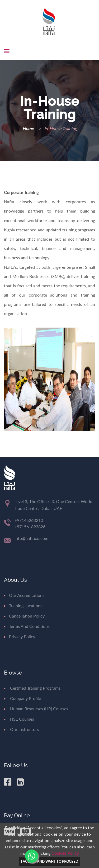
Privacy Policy (20, 636)
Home (29, 128)
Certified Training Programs (32, 688)
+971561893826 (30, 526)
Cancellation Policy (24, 616)
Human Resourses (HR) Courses (36, 709)
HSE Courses (19, 719)
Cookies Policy (65, 853)
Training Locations (23, 605)
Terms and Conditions (27, 626)
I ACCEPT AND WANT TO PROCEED (49, 861)
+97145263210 (29, 520)
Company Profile (22, 698)
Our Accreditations (24, 595)
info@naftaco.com (31, 538)
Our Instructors (21, 729)
